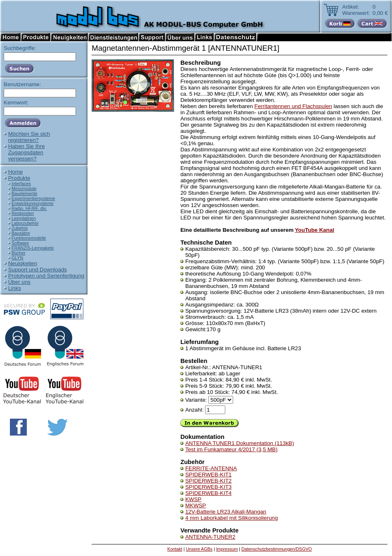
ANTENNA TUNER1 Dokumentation (240, 443)
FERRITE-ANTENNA (211, 468)
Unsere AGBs (199, 549)
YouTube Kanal (315, 230)
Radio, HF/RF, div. (29, 208)
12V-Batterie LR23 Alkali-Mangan (226, 512)
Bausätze (21, 233)
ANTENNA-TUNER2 (210, 537)
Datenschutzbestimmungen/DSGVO (277, 549)
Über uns (19, 282)
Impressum (227, 549)
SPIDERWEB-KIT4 (208, 493)
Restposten (23, 213)
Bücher (19, 253)
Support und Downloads (38, 270)
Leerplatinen (24, 218)
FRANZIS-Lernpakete (33, 248)
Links (15, 288)
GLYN (17, 258)
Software (20, 243)
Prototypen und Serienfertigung (46, 276)
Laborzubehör (25, 223)
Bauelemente (25, 193)
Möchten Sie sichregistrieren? (29, 137)
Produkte (19, 178)
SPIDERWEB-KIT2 (208, 481)
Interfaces (21, 184)
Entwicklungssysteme (33, 203)
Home (16, 172)
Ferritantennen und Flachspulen (293, 106)
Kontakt (175, 549)
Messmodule (24, 188)
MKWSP (196, 505)
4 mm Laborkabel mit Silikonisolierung (231, 518)
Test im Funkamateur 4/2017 (231, 449)
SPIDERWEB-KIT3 (208, 487)
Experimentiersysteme (33, 198)
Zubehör (20, 228)
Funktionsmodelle (29, 238)
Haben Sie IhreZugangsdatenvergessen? (27, 152)
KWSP (193, 499)
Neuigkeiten (23, 263)
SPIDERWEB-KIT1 (208, 475)
